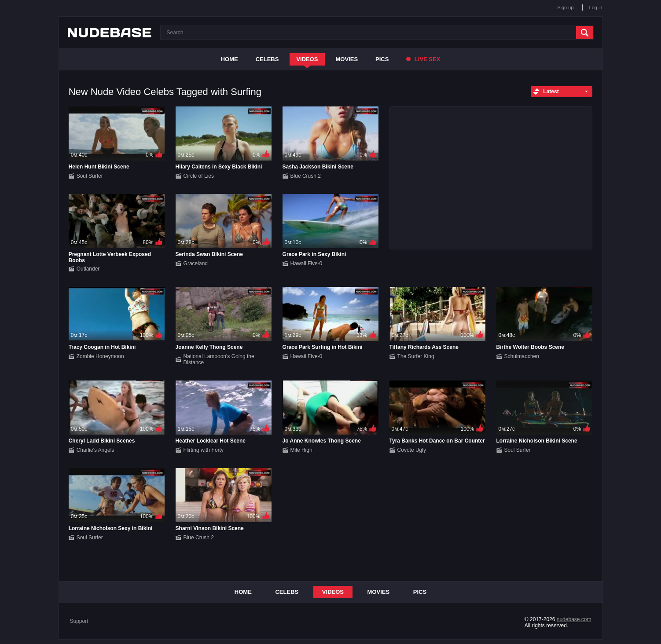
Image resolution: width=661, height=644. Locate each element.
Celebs (267, 59)
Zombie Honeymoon (100, 356)
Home (230, 59)
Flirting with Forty (204, 450)
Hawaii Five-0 (307, 263)
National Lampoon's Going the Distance (219, 359)
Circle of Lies (199, 176)
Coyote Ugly (412, 450)
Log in (596, 7)
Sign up (565, 7)
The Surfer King (416, 356)
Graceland (196, 263)
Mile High (301, 450)
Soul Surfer (90, 176)
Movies (347, 59)
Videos (307, 59)
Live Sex (423, 59)
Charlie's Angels (95, 450)
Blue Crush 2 (306, 176)
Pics (382, 59)
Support (79, 621)
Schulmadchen (522, 356)
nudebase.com (574, 619)
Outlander (88, 269)
